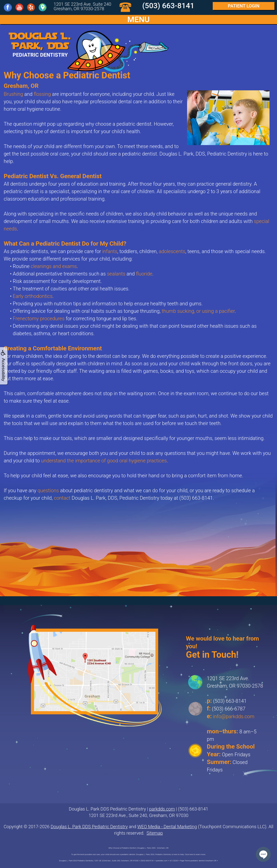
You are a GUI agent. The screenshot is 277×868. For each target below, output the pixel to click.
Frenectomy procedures (39, 319)
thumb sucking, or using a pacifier (198, 311)
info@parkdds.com (234, 716)
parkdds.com (162, 809)
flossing (42, 94)
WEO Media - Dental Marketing (167, 827)
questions (48, 490)
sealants (116, 274)
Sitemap (155, 833)
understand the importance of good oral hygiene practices (104, 461)
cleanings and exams (54, 266)
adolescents (172, 251)
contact (62, 498)
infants (110, 251)
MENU (138, 20)
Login (244, 6)
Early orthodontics (33, 296)
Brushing (13, 94)
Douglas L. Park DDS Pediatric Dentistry (89, 827)
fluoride (144, 274)
